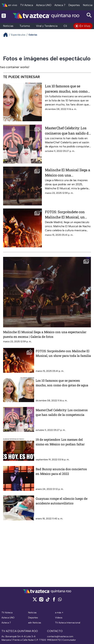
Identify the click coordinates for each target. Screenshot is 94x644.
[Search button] (89, 16)
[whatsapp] (60, 600)
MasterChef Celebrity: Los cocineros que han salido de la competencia (68, 131)
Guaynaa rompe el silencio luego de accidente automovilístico (62, 501)
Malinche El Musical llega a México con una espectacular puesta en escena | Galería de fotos (68, 173)
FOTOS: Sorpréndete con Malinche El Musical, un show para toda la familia (66, 214)
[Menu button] (4, 16)
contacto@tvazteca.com (60, 636)
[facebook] (54, 601)
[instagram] (41, 601)
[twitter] (35, 601)
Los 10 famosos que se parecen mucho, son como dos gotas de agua (66, 89)
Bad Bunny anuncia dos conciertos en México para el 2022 (61, 471)
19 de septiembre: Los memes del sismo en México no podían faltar (60, 442)
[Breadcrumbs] (7, 35)
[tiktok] (48, 601)
